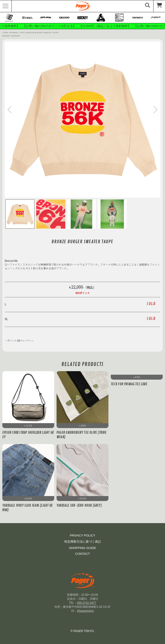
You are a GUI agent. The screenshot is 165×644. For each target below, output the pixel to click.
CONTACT (82, 554)
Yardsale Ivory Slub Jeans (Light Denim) (28, 508)
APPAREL (14, 33)
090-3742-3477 (86, 603)
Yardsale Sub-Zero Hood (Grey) (79, 506)
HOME (5, 33)
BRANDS (6, 36)
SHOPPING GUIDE (82, 548)
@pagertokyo (85, 611)
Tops (23, 33)
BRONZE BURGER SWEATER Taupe (43, 33)
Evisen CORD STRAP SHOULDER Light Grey (28, 435)
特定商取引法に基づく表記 (83, 542)
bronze (16, 36)
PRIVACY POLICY (82, 535)
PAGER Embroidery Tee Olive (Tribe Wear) (82, 435)
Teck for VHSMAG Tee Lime (129, 384)
